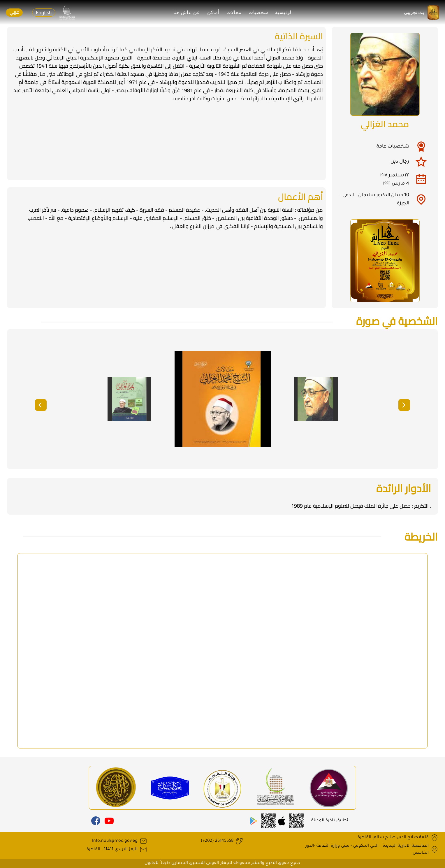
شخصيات (258, 12)
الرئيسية (284, 12)
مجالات (234, 12)
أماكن (213, 12)
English (44, 13)
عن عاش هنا (187, 12)
